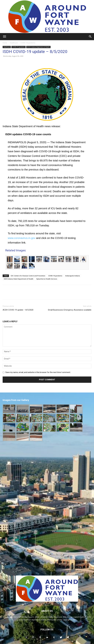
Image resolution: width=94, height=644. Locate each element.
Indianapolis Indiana (73, 276)
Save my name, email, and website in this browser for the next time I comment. (38, 372)
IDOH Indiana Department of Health (38, 47)
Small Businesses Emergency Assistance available (70, 310)
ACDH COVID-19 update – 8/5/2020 (18, 310)
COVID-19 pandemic (28, 43)
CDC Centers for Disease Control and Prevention (28, 276)
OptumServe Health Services (47, 279)
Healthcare (14, 43)
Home (5, 43)
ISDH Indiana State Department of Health (19, 279)
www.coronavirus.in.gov (22, 238)
